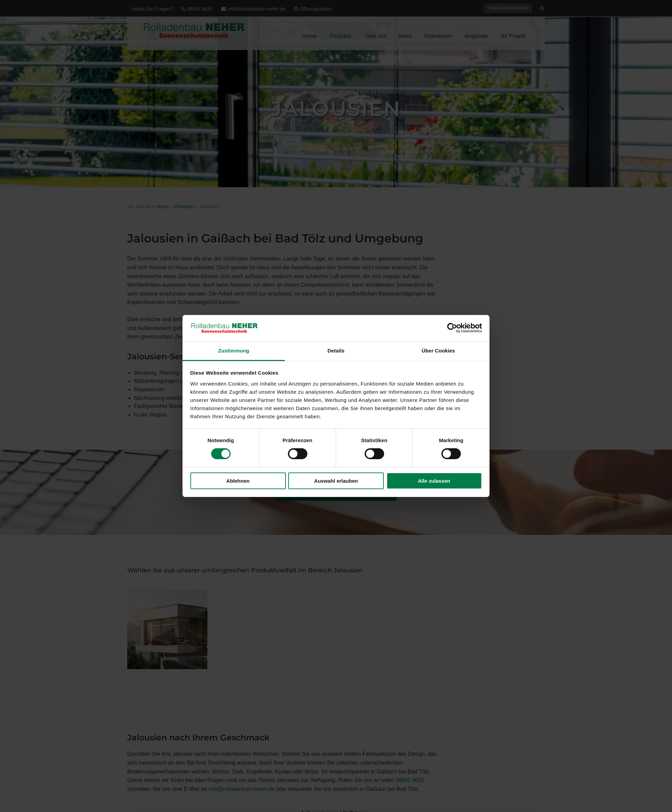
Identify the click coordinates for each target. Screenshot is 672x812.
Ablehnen (238, 481)
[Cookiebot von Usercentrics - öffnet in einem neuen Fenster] (452, 328)
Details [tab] (336, 351)
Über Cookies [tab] (438, 351)
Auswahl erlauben (336, 481)
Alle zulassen (434, 481)
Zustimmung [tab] (234, 351)
